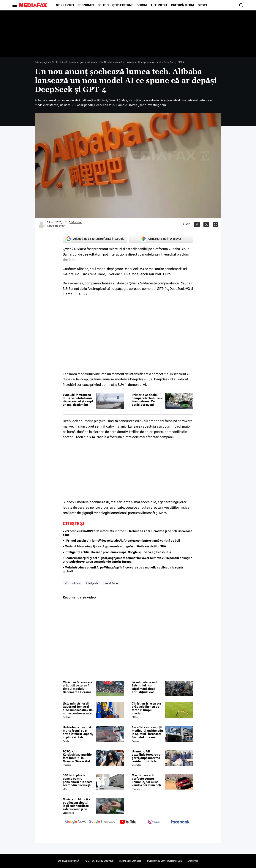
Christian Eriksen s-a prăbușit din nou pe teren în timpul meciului (146, 708)
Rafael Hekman (56, 226)
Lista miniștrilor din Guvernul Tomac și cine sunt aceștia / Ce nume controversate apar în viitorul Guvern (79, 708)
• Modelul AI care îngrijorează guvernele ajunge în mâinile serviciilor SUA (114, 546)
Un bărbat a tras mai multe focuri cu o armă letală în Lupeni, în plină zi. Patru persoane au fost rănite (78, 732)
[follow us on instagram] (154, 822)
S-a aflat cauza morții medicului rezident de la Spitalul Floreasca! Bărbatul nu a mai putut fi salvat (147, 732)
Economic (86, 5)
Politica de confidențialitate (165, 861)
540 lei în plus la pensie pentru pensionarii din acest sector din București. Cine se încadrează (78, 780)
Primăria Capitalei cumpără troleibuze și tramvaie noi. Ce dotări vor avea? (147, 400)
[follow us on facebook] (180, 822)
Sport (203, 5)
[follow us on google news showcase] (102, 822)
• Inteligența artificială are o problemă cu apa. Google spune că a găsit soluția (117, 552)
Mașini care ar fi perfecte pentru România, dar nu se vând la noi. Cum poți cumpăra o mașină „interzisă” (146, 780)
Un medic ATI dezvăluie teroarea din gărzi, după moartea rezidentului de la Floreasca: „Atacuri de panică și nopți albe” (148, 756)
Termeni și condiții (130, 861)
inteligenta (92, 583)
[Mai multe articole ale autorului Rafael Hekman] (41, 224)
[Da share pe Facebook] (197, 224)
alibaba (76, 583)
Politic (103, 5)
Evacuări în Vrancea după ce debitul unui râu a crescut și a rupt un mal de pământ (78, 400)
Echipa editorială (68, 861)
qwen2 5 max (111, 583)
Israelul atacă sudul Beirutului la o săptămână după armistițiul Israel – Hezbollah (146, 687)
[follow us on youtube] (128, 822)
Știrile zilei (65, 5)
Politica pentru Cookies (99, 861)
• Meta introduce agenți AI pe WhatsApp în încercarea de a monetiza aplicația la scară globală (123, 569)
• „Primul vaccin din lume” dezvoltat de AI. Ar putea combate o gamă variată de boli (121, 541)
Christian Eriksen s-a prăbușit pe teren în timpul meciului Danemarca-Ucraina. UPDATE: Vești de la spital (78, 687)
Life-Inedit (159, 5)
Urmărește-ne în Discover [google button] (161, 239)
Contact (193, 861)
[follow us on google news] (76, 822)
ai (66, 583)
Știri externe (123, 5)
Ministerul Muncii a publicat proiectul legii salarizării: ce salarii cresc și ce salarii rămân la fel (76, 804)
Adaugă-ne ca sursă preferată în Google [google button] (95, 239)
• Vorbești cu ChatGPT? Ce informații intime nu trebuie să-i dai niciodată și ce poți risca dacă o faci (128, 533)
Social (142, 5)
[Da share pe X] (206, 224)
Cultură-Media (183, 5)
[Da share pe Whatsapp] (216, 224)
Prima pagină (42, 62)
